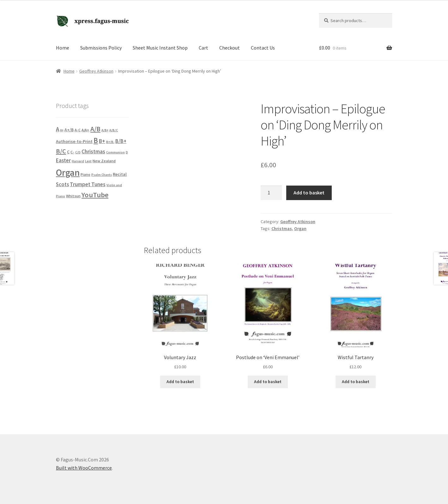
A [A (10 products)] (58, 129)
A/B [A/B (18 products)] (95, 129)
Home (63, 48)
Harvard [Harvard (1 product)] (78, 161)
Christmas (282, 228)
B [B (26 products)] (96, 140)
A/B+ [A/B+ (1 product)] (105, 130)
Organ (300, 228)
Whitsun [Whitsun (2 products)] (73, 196)
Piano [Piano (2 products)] (85, 174)
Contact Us (263, 48)
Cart (203, 48)
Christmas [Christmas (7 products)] (93, 151)
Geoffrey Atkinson (96, 71)
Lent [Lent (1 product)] (88, 161)
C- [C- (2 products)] (72, 152)
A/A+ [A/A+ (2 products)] (85, 130)
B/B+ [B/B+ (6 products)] (121, 141)
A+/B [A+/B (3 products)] (69, 130)
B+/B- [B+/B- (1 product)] (110, 142)
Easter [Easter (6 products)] (63, 160)
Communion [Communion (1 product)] (115, 152)
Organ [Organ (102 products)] (68, 172)
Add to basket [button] (180, 382)
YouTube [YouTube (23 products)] (95, 195)
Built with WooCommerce (84, 468)
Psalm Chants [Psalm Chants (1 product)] (102, 175)
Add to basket (309, 193)
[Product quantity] (271, 193)
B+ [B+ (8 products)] (102, 141)
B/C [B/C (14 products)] (61, 151)
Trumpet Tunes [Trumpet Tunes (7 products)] (88, 184)
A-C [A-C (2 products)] (78, 130)
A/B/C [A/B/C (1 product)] (114, 130)
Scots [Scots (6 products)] (62, 184)
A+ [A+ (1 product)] (62, 130)
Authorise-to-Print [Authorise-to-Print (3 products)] (74, 141)
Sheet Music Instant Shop (160, 48)
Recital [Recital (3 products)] (120, 174)
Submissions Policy (101, 48)
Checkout (230, 48)
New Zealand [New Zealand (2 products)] (104, 161)
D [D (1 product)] (127, 152)
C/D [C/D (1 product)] (78, 152)
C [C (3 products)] (68, 152)
